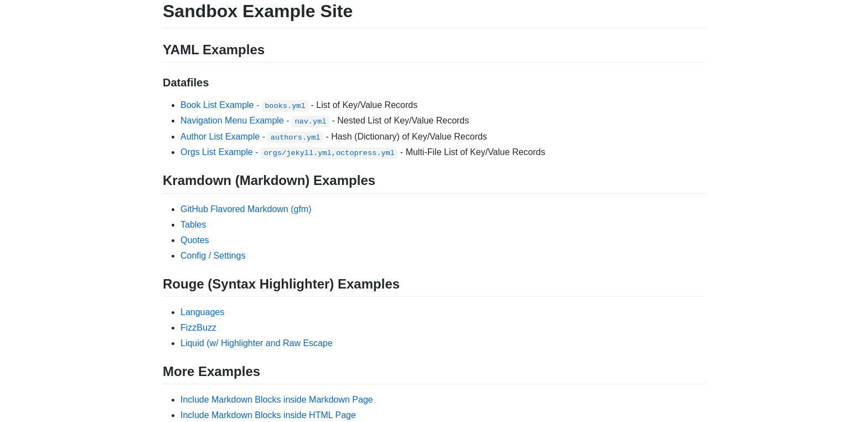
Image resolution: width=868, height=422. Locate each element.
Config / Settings (213, 256)
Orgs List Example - (289, 152)
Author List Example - (252, 137)
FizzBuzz (198, 328)
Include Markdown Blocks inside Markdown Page (277, 400)
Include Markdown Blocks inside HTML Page (268, 415)
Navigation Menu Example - (255, 120)
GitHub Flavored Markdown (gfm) (246, 209)
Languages (202, 312)
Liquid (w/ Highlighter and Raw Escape (257, 343)
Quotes (195, 240)
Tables (193, 225)
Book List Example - (244, 105)
